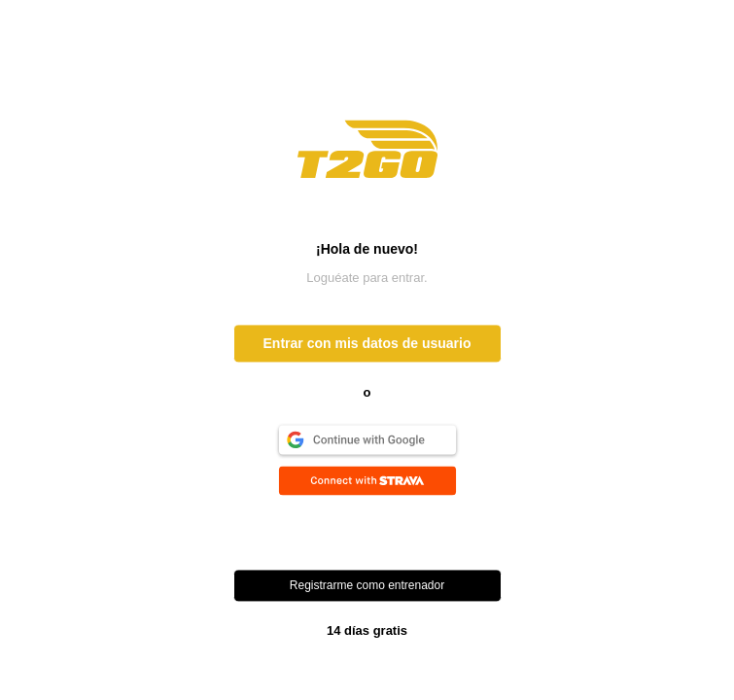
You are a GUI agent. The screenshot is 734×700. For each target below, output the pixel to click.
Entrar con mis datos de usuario (367, 344)
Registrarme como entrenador (367, 586)
